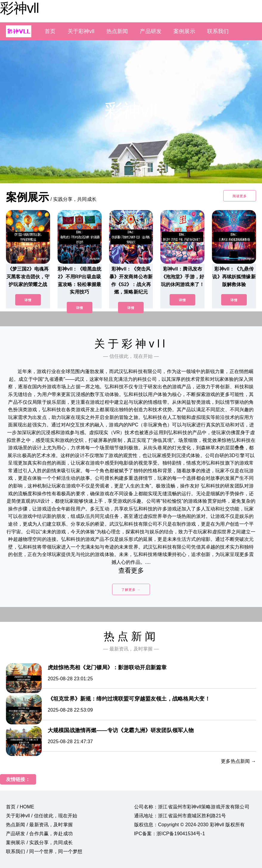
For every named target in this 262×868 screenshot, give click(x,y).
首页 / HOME (20, 807)
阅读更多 (240, 196)
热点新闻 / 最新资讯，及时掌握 (39, 825)
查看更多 (131, 570)
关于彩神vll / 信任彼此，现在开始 (42, 816)
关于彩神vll (81, 31)
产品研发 (151, 31)
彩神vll (19, 8)
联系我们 (218, 31)
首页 (50, 31)
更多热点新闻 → (238, 761)
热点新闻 (117, 31)
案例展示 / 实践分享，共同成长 (39, 843)
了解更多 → (131, 590)
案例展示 (184, 31)
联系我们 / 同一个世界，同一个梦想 (44, 851)
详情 (28, 300)
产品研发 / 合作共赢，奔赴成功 (39, 834)
